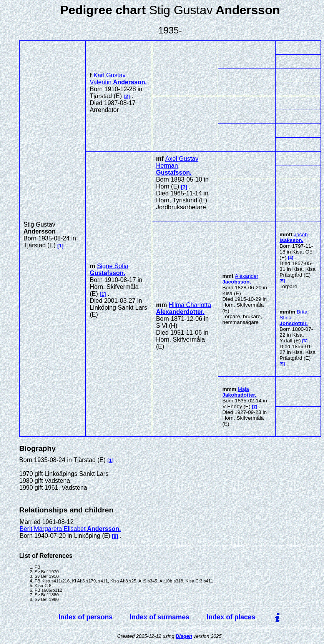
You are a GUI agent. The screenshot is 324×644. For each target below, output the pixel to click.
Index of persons (86, 617)
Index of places (231, 617)
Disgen (184, 636)
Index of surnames (159, 617)
